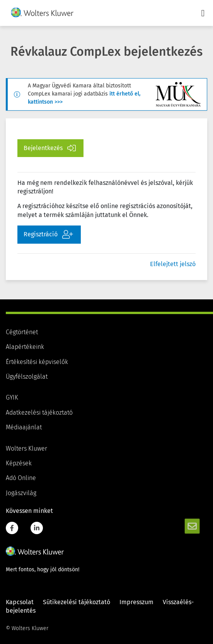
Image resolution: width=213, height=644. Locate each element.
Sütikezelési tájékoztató (77, 602)
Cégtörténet (22, 332)
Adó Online (21, 478)
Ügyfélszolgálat (27, 377)
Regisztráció (48, 234)
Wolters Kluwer (26, 449)
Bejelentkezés (50, 148)
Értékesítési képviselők (37, 362)
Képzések (19, 463)
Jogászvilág (21, 493)
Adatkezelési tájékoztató (39, 413)
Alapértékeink (25, 347)
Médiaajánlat (24, 427)
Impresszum (136, 602)
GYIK (12, 398)
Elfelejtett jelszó (173, 264)
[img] (42, 12)
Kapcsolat (20, 602)
